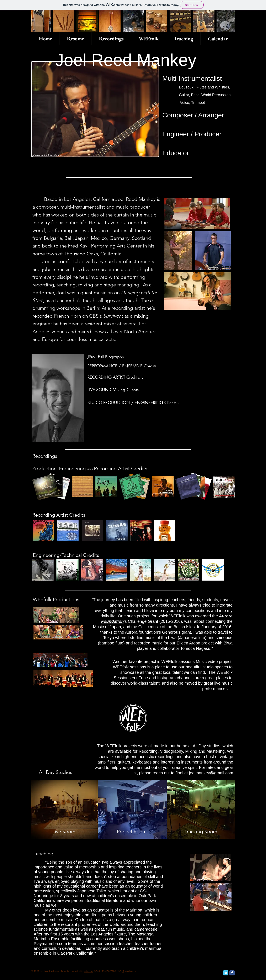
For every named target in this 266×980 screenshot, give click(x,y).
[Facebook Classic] (232, 973)
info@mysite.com (128, 971)
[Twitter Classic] (226, 973)
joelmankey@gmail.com (211, 773)
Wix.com (89, 971)
